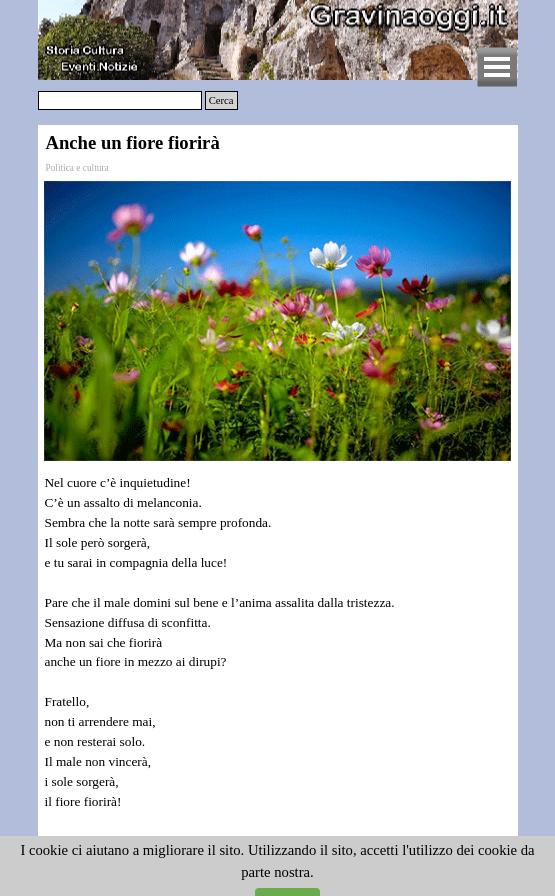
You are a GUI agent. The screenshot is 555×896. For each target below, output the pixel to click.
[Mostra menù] (497, 67)
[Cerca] (120, 100)
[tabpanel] (277, 663)
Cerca (221, 100)
